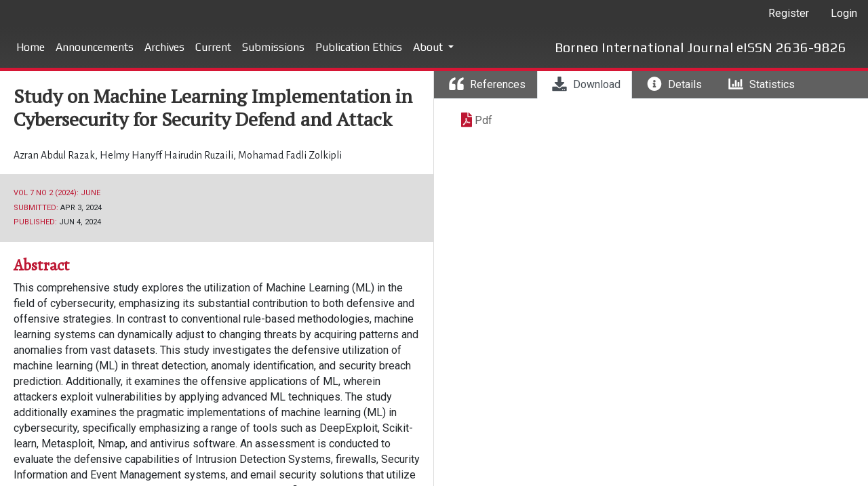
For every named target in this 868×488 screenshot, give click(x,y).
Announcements (95, 47)
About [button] (429, 47)
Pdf (484, 120)
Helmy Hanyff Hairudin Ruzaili (167, 155)
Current (213, 47)
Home (31, 47)
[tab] (486, 85)
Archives (164, 47)
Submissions (273, 47)
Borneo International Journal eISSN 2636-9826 (701, 47)
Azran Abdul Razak (55, 155)
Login (844, 13)
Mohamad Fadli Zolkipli (290, 155)
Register (789, 13)
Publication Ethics (359, 47)
